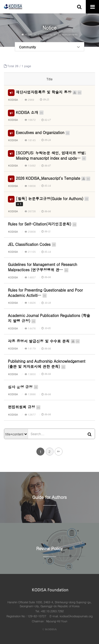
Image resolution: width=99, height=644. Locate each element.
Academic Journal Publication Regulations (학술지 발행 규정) (49, 318)
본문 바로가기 (0, 0)
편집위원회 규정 (24, 407)
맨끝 (59, 452)
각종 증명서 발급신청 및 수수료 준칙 (44, 341)
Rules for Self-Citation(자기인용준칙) (43, 224)
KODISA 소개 (30, 112)
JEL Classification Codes (32, 244)
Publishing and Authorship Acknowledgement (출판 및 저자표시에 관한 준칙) (47, 364)
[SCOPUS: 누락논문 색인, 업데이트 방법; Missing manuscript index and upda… (51, 155)
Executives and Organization (43, 132)
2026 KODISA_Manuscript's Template (53, 178)
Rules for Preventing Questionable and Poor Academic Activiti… (45, 293)
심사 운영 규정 (23, 387)
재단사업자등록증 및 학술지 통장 (49, 92)
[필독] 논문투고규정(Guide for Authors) (53, 201)
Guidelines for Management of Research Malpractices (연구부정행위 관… (43, 267)
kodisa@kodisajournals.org (76, 616)
